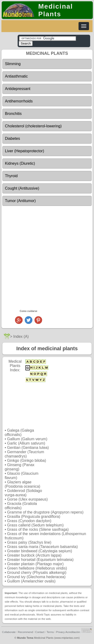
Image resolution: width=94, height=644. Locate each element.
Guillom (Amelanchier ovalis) (31, 581)
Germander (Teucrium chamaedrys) (25, 454)
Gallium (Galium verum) (27, 439)
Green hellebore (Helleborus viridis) (37, 568)
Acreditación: (79, 632)
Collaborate (9, 632)
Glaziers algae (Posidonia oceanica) (22, 484)
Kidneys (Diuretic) (20, 163)
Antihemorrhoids (19, 101)
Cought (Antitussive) (22, 188)
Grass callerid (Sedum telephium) (35, 525)
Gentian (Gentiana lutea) (28, 448)
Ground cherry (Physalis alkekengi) (37, 573)
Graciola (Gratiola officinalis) (21, 506)
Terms (50, 632)
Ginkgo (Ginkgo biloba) (27, 460)
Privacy (60, 632)
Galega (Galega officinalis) (19, 432)
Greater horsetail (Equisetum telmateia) (40, 560)
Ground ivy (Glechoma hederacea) (36, 577)
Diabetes (12, 138)
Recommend (25, 632)
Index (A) (21, 336)
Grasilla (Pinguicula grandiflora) (34, 517)
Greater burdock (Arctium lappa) (34, 555)
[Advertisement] (47, 257)
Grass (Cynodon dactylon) (29, 521)
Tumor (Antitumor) (20, 201)
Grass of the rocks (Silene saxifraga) (38, 529)
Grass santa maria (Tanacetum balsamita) (42, 547)
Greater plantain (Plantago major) (35, 564)
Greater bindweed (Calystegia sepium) (40, 551)
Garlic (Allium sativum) (26, 443)
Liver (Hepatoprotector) (25, 151)
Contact (40, 632)
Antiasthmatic (16, 76)
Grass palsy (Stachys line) (29, 542)
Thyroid (11, 176)
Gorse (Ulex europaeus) (27, 499)
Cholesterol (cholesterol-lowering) (33, 126)
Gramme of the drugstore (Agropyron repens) (45, 512)
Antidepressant (18, 89)
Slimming (13, 64)
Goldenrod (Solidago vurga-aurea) (23, 493)
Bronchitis (13, 114)
